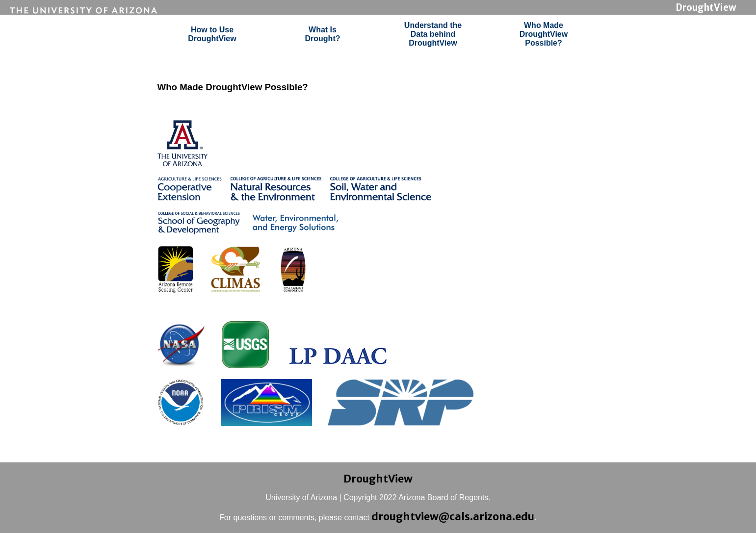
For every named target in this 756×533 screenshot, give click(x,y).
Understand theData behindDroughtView (433, 34)
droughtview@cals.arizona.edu (453, 517)
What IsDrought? (323, 34)
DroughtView (706, 8)
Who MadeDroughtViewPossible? (544, 34)
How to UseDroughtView (212, 34)
